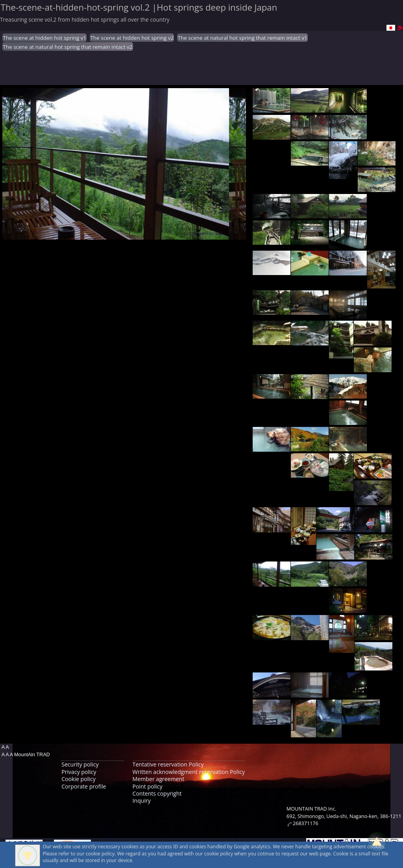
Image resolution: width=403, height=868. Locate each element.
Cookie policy (79, 779)
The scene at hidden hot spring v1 (44, 38)
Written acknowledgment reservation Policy (189, 772)
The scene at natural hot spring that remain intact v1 (242, 38)
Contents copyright (157, 793)
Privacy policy (79, 772)
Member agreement (159, 779)
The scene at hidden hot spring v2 (132, 38)
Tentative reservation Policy (168, 764)
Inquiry (142, 801)
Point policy (148, 786)
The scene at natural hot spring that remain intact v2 (67, 47)
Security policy (80, 764)
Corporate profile (84, 786)
